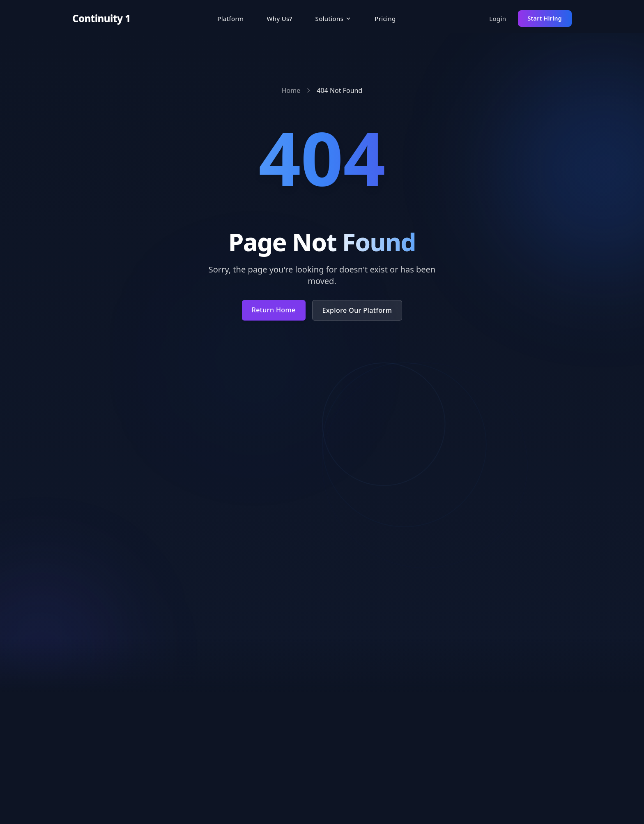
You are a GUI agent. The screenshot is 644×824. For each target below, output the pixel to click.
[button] (334, 19)
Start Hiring (545, 18)
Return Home (274, 310)
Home (291, 90)
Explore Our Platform (357, 310)
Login (498, 18)
